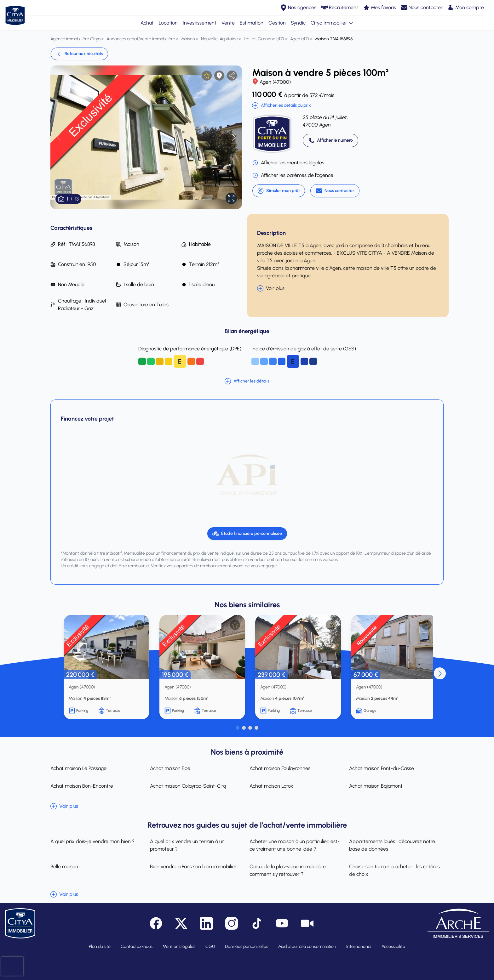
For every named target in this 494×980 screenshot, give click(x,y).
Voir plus (271, 288)
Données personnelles (247, 946)
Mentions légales (179, 946)
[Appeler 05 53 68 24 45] (330, 140)
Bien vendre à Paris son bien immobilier (193, 867)
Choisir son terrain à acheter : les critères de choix (394, 870)
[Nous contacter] (335, 191)
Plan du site (100, 946)
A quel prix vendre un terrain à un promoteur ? (187, 845)
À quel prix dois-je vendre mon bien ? (92, 841)
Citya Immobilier (332, 23)
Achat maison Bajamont (376, 786)
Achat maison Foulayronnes (280, 768)
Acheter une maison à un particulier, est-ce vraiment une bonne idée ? (295, 845)
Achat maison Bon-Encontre (82, 786)
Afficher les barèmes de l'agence (293, 175)
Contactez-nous (137, 946)
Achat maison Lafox (271, 786)
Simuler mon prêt (279, 191)
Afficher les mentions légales (288, 163)
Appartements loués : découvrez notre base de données (392, 845)
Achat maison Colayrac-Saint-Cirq (188, 786)
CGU (210, 946)
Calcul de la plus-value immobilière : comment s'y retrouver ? (289, 870)
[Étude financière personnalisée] (247, 534)
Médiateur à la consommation (307, 946)
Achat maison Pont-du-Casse (382, 768)
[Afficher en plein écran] (231, 198)
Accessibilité (393, 946)
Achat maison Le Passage (78, 768)
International (359, 946)
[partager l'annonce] (232, 76)
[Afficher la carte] (219, 76)
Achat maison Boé (170, 768)
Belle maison (64, 867)
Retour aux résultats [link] (79, 54)
